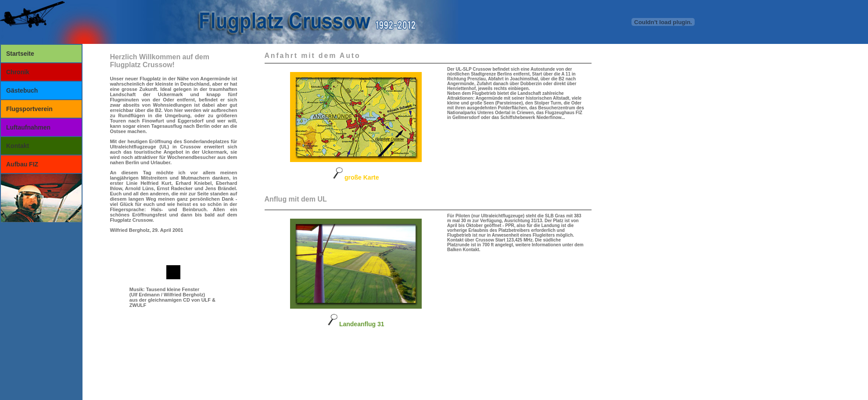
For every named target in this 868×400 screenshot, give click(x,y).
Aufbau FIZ (22, 164)
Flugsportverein (29, 109)
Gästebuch (22, 90)
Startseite (20, 54)
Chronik (18, 72)
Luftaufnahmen (28, 127)
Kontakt (18, 146)
